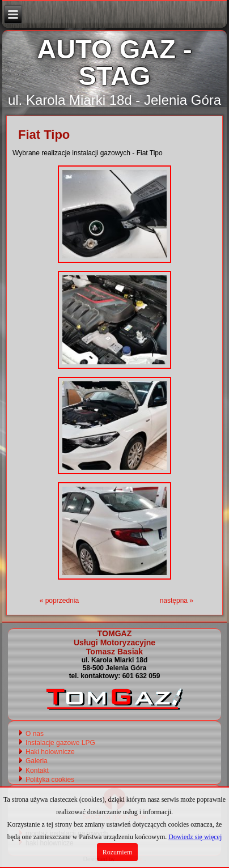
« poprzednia (59, 601)
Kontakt (37, 771)
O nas (35, 734)
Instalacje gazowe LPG (60, 743)
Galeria (37, 761)
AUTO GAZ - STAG (114, 62)
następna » (177, 601)
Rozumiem (118, 852)
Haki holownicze (50, 752)
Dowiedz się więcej (195, 837)
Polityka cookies (50, 780)
